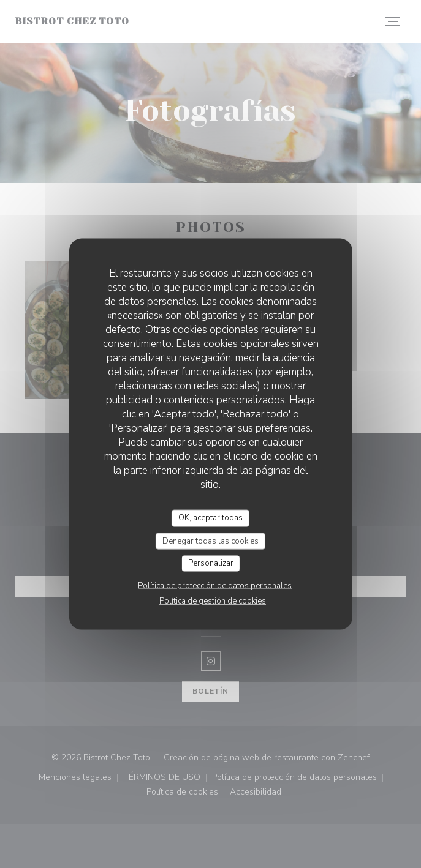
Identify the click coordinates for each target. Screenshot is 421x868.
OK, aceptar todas (210, 518)
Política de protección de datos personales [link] (215, 585)
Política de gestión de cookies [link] (213, 600)
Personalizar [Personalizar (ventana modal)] (211, 563)
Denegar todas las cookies (210, 541)
